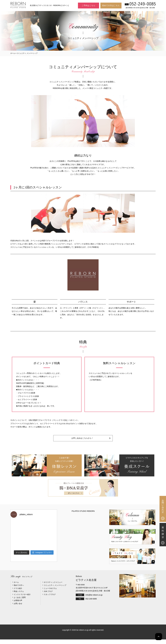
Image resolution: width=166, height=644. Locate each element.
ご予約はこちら (89, 5)
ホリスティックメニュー (53, 587)
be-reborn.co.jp (82, 635)
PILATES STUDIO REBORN (83, 516)
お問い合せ (18, 608)
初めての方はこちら (111, 5)
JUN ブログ (48, 596)
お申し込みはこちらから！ (83, 440)
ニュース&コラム (50, 593)
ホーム (13, 53)
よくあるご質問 (20, 602)
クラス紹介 (18, 593)
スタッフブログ (50, 599)
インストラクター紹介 (22, 599)
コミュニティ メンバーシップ (55, 590)
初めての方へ (19, 590)
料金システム (19, 596)
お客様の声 (18, 605)
